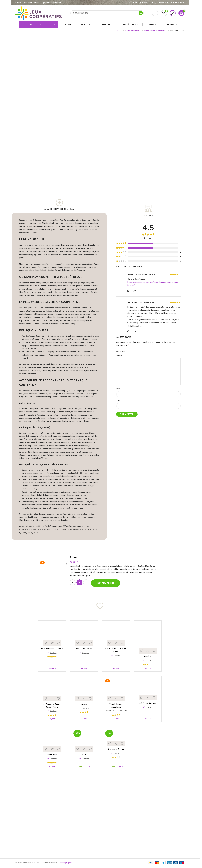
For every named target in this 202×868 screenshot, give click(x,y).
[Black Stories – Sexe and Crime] (116, 636)
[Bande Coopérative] (84, 636)
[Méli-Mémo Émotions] (149, 692)
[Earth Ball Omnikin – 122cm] (51, 636)
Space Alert (51, 759)
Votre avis (121, 357)
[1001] (84, 745)
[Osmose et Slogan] (116, 742)
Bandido (149, 659)
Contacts (132, 3)
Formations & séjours (172, 3)
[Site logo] (39, 14)
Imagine (83, 708)
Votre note (121, 352)
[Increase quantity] (86, 584)
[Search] (107, 14)
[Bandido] (149, 640)
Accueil (119, 32)
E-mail (119, 402)
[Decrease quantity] (73, 584)
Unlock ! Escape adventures (116, 708)
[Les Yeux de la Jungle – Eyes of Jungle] (51, 693)
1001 (83, 759)
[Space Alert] (51, 745)
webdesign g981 (65, 863)
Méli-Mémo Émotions (149, 707)
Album (74, 559)
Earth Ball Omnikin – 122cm (51, 651)
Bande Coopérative (83, 651)
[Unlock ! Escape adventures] (116, 693)
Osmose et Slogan (116, 754)
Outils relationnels (134, 32)
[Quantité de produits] (79, 584)
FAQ (154, 3)
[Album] (53, 573)
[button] (106, 585)
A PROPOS (145, 3)
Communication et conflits (156, 32)
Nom (119, 390)
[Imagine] (84, 693)
